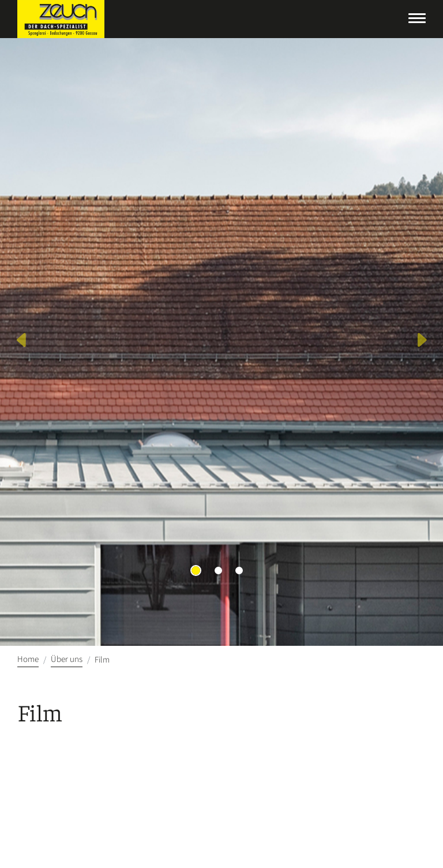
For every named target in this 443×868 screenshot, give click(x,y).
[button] (22, 342)
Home (28, 659)
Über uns (67, 659)
